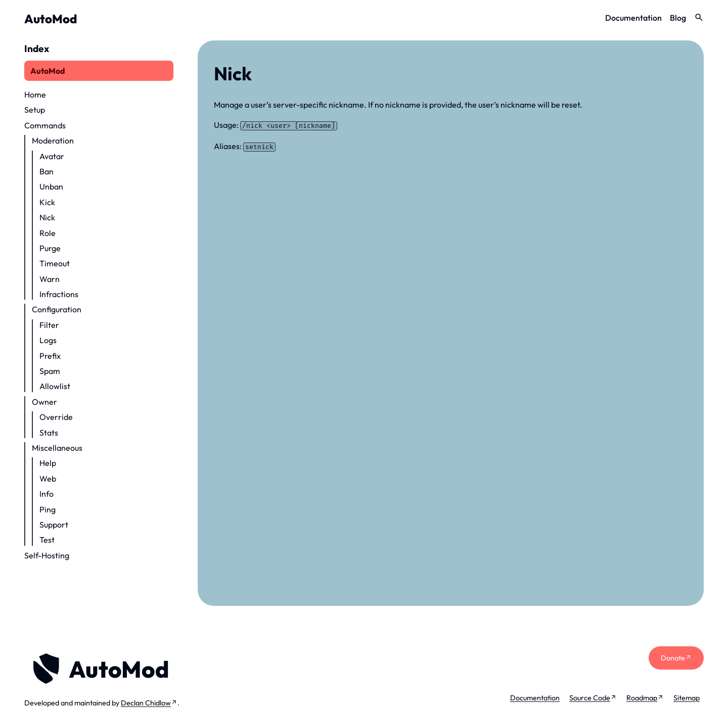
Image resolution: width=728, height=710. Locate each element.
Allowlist (55, 386)
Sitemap (687, 698)
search (699, 17)
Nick (47, 217)
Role (48, 233)
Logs (48, 340)
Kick (47, 202)
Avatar (52, 156)
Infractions (59, 294)
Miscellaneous (57, 448)
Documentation (633, 18)
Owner (44, 402)
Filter (49, 325)
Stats (49, 433)
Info (47, 494)
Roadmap (642, 698)
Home (35, 94)
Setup (35, 110)
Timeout (55, 263)
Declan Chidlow (146, 703)
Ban (47, 171)
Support (54, 525)
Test (47, 540)
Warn (50, 279)
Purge (50, 248)
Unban (51, 186)
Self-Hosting (47, 555)
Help (48, 463)
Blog (678, 18)
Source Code (590, 698)
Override (56, 417)
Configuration (57, 309)
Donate (673, 658)
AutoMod (51, 19)
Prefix (50, 356)
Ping (48, 509)
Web (48, 479)
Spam (50, 371)
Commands (45, 125)
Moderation (53, 140)
